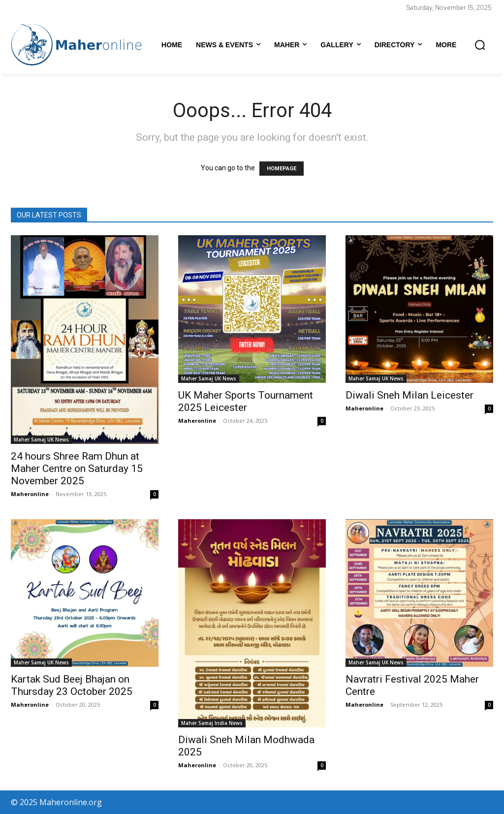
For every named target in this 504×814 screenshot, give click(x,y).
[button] (480, 45)
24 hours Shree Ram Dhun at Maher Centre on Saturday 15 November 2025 (77, 469)
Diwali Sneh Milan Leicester (409, 395)
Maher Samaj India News (212, 723)
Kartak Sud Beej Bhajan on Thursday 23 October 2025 (72, 685)
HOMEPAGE (282, 169)
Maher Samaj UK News (41, 439)
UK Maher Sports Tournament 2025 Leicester (246, 401)
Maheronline (30, 494)
